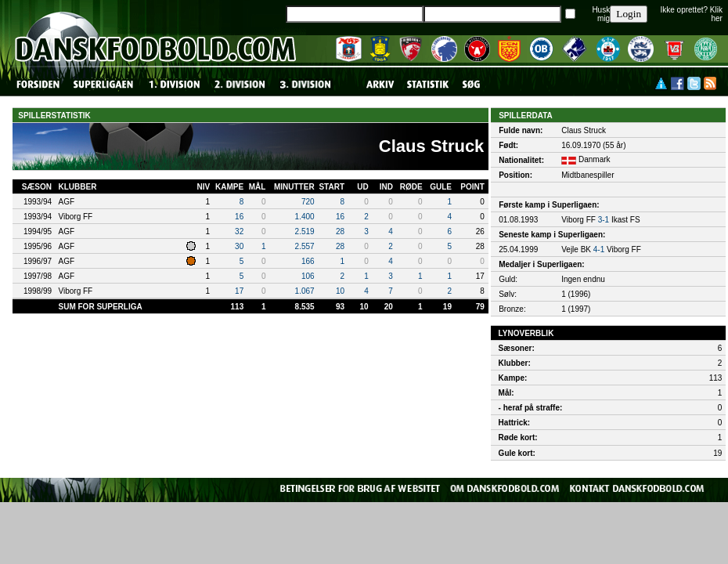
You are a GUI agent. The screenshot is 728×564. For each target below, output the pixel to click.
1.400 (305, 217)
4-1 (599, 249)
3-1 (604, 220)
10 (340, 291)
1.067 (305, 291)
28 (340, 231)
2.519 (305, 231)
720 (308, 202)
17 (239, 291)
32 (239, 231)
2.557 (305, 246)
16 (239, 217)
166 (308, 261)
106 (308, 276)
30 (239, 246)
